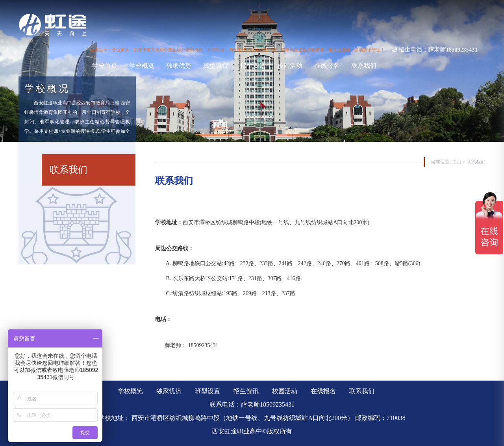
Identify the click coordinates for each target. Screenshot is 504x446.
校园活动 (290, 66)
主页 (457, 162)
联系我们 (364, 66)
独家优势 (179, 66)
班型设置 (216, 66)
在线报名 (327, 66)
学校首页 (105, 66)
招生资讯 (253, 66)
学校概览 (142, 66)
